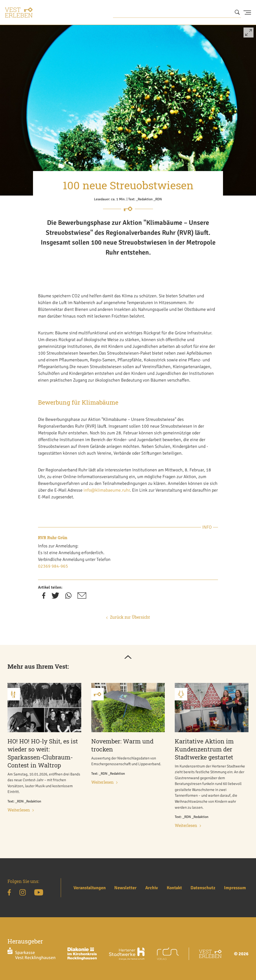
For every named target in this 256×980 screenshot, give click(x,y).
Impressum (235, 888)
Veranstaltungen (90, 888)
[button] (248, 35)
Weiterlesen (21, 810)
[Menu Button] (247, 13)
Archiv (152, 888)
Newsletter (125, 888)
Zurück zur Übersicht (128, 617)
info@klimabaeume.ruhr (107, 490)
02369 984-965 (53, 566)
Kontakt (174, 888)
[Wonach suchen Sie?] (177, 13)
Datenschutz (203, 888)
